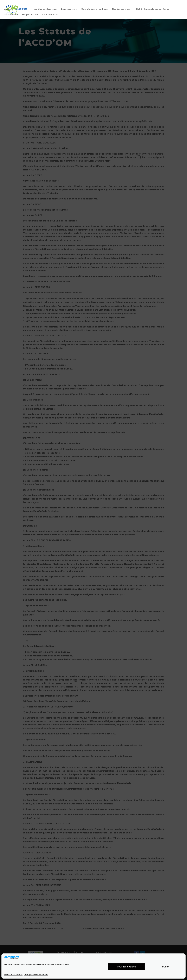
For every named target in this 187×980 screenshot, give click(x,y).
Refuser (164, 967)
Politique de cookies (13, 975)
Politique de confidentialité (36, 975)
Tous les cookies (126, 967)
